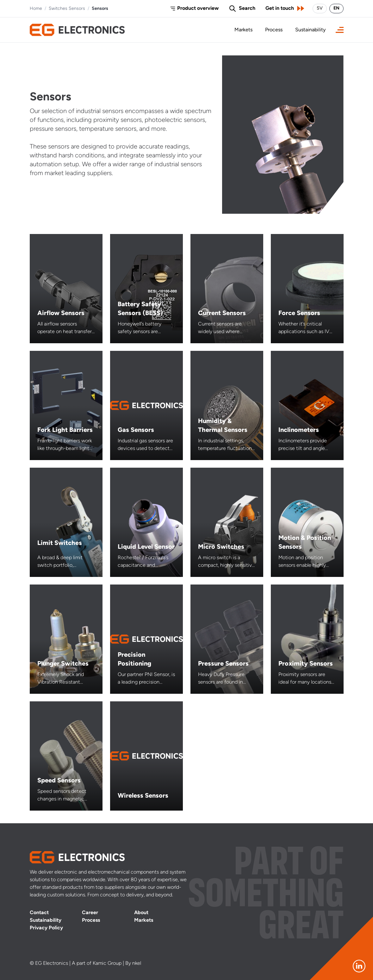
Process (274, 30)
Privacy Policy (46, 928)
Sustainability (310, 30)
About (141, 913)
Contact (39, 913)
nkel (137, 964)
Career (90, 913)
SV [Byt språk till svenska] (320, 8)
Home (36, 9)
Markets (243, 30)
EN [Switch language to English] (336, 8)
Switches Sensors (67, 9)
